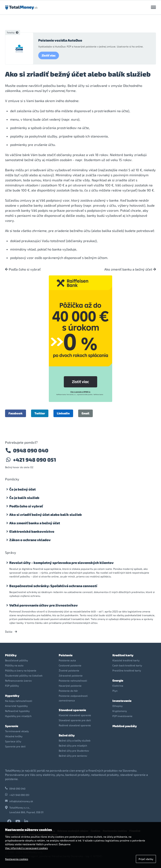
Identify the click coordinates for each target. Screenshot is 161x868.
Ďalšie (11, 632)
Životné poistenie (69, 670)
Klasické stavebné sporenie (75, 715)
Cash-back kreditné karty (127, 665)
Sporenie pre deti (15, 746)
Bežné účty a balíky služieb (75, 740)
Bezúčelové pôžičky (16, 660)
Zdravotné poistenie (71, 675)
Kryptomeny (120, 711)
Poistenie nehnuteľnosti (73, 681)
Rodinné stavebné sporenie (75, 725)
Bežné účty (67, 735)
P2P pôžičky (12, 686)
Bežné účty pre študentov (74, 751)
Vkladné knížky (14, 736)
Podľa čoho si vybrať (23, 269)
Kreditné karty (123, 655)
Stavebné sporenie (72, 710)
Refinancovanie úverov (18, 681)
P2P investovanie (122, 716)
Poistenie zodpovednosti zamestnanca (73, 698)
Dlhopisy (117, 706)
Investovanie (122, 701)
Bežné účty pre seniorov (73, 756)
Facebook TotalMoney (9, 822)
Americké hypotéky (16, 706)
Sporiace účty (13, 741)
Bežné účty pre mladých (73, 745)
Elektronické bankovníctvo (32, 531)
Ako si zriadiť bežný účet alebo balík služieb (46, 514)
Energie (118, 680)
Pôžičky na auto (14, 665)
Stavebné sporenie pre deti (75, 720)
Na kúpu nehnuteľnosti (19, 701)
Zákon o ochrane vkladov (30, 540)
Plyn (115, 691)
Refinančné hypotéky (17, 711)
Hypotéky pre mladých (18, 716)
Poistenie (66, 655)
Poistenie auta (67, 660)
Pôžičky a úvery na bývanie (21, 670)
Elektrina (118, 686)
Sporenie (12, 726)
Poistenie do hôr (68, 691)
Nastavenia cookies (17, 859)
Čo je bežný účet (23, 489)
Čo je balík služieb (24, 498)
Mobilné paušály (125, 726)
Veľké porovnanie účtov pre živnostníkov (44, 605)
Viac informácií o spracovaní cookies (26, 848)
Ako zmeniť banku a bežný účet (130, 269)
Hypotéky (12, 696)
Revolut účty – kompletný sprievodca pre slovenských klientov (61, 563)
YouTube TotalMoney (18, 822)
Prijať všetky (146, 859)
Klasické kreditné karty (126, 660)
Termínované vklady (17, 731)
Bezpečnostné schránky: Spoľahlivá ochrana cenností (53, 586)
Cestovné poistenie (70, 665)
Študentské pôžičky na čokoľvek (24, 675)
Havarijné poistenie (70, 686)
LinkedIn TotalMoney (26, 822)
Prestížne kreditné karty (127, 670)
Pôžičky (11, 655)
